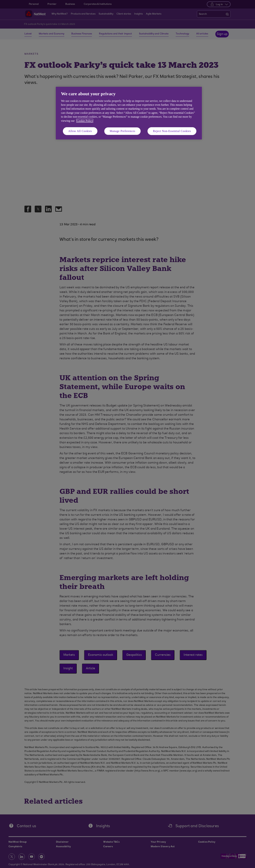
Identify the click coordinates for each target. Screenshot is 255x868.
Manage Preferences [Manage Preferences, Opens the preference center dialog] (122, 131)
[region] (129, 113)
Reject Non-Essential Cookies (172, 131)
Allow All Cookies (80, 131)
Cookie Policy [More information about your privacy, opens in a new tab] (85, 121)
